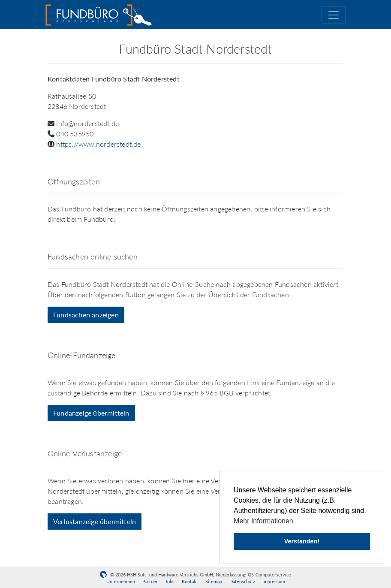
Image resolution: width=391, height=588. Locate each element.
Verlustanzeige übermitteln (95, 521)
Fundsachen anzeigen (86, 315)
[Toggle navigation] (334, 15)
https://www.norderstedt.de (98, 144)
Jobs (170, 581)
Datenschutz (242, 581)
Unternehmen (121, 581)
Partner (150, 581)
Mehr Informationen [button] (263, 521)
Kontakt (190, 581)
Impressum (274, 581)
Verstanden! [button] (302, 541)
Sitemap (214, 581)
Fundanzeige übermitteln (91, 413)
